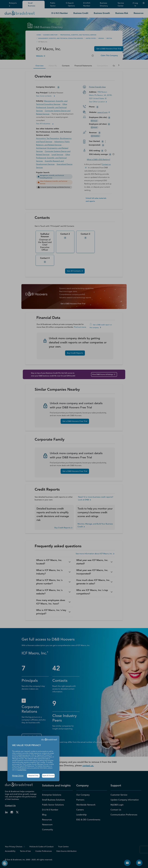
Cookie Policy (22, 770)
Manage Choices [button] (18, 776)
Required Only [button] (33, 776)
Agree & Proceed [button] (48, 776)
